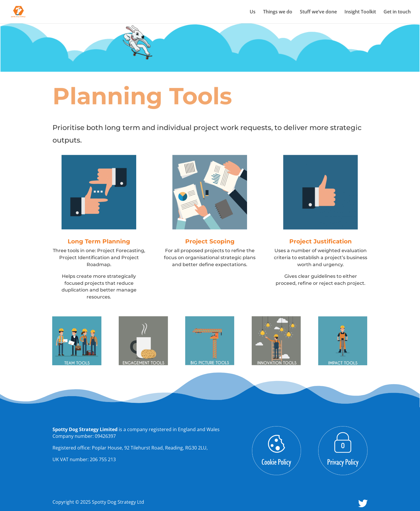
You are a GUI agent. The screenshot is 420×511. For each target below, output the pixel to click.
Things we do (278, 12)
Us (253, 12)
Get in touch (397, 12)
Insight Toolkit (360, 12)
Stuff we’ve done (318, 12)
